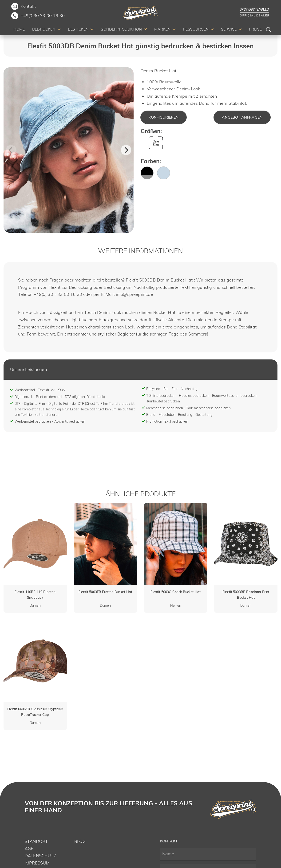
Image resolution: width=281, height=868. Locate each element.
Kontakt (28, 6)
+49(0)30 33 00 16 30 (43, 16)
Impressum (37, 863)
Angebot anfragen (242, 117)
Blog (80, 841)
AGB (29, 849)
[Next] (126, 150)
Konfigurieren (164, 117)
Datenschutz (40, 856)
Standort (36, 841)
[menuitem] (19, 30)
